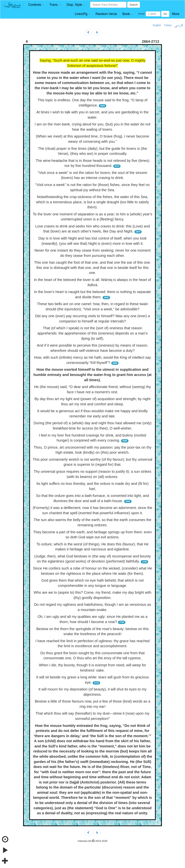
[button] (36, 5)
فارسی (179, 25)
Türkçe (168, 25)
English (157, 25)
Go (165, 14)
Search (134, 5)
